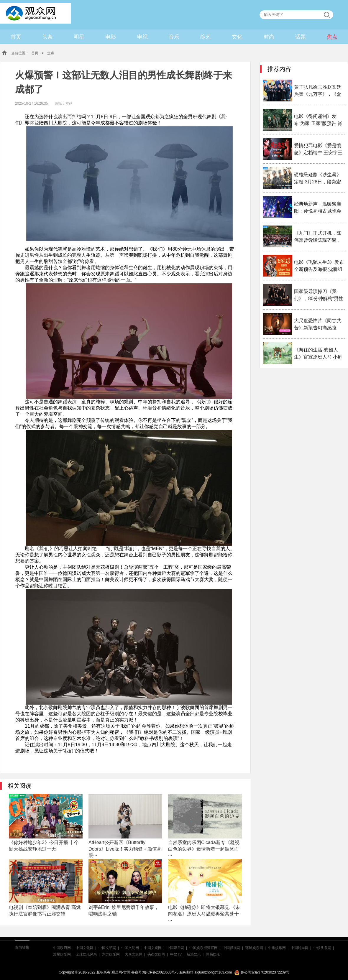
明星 (79, 37)
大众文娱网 (134, 954)
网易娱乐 (213, 954)
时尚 (269, 37)
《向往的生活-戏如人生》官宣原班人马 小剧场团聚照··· (318, 354)
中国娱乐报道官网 (203, 948)
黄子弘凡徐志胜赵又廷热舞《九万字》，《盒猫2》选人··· (318, 91)
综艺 (206, 37)
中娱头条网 (322, 948)
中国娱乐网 (175, 948)
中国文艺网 (107, 948)
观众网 (33, 12)
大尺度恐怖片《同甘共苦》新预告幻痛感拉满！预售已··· (318, 325)
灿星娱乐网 (62, 954)
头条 (47, 37)
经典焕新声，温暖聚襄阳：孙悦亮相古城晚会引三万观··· (318, 208)
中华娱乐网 (277, 948)
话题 (301, 37)
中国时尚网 (300, 948)
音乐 (174, 37)
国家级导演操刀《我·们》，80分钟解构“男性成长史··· (319, 296)
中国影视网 (232, 948)
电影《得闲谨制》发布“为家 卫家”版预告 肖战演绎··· (318, 120)
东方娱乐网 (111, 954)
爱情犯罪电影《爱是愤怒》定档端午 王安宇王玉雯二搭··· (318, 150)
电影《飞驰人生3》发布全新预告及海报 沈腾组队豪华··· (319, 266)
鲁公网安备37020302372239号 (262, 972)
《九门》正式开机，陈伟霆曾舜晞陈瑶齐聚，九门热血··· (318, 237)
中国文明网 (130, 948)
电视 (142, 37)
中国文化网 (85, 948)
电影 (111, 37)
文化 (237, 37)
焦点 (332, 37)
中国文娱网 (153, 948)
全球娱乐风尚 (86, 954)
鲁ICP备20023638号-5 (161, 972)
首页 (16, 37)
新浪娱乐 (194, 954)
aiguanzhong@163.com (213, 972)
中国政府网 (62, 948)
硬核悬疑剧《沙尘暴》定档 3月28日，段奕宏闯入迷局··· (318, 179)
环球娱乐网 (254, 948)
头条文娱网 (156, 954)
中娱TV (176, 954)
